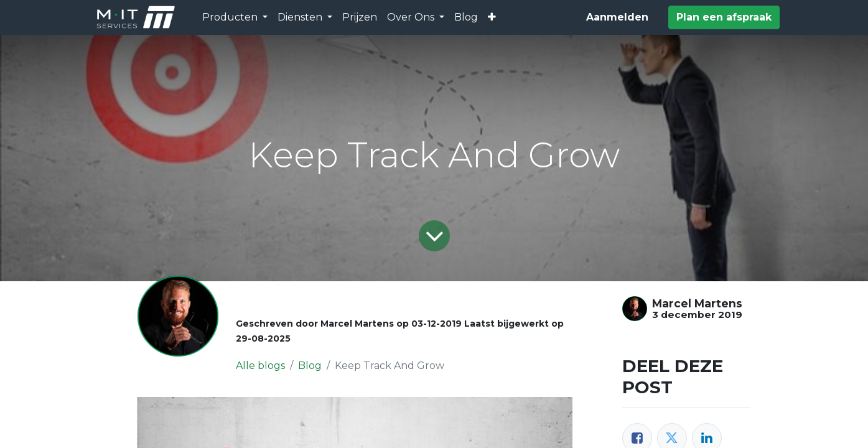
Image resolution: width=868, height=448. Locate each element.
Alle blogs (260, 366)
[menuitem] (360, 17)
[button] (492, 17)
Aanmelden (617, 17)
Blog (310, 366)
